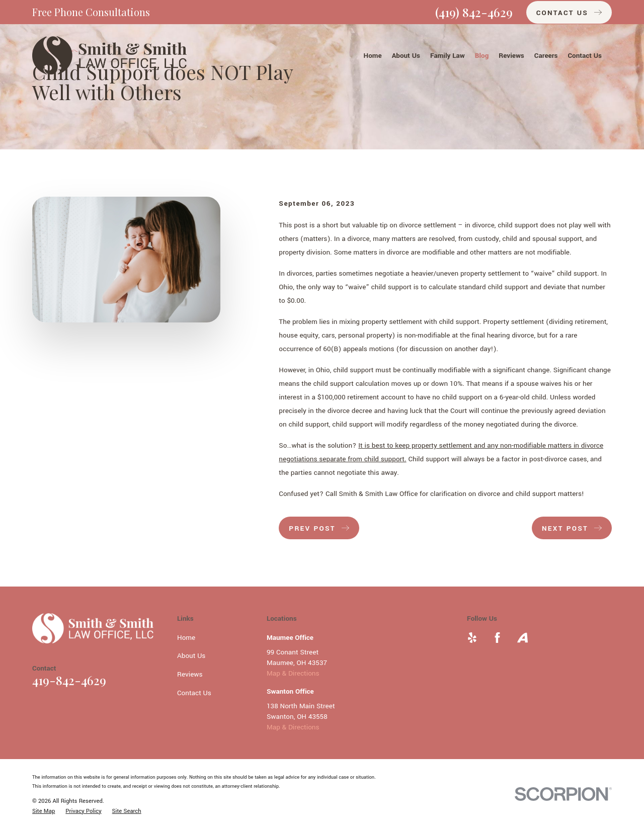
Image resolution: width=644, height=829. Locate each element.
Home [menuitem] (373, 56)
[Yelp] (472, 638)
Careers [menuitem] (546, 56)
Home (186, 638)
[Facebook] (497, 638)
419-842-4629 (69, 680)
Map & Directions (293, 673)
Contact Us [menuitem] (585, 56)
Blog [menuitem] (482, 56)
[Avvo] (522, 638)
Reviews (190, 674)
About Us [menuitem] (406, 56)
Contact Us (194, 693)
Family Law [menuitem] (448, 56)
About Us (191, 656)
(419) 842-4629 (474, 12)
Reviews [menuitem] (511, 56)
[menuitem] (44, 811)
